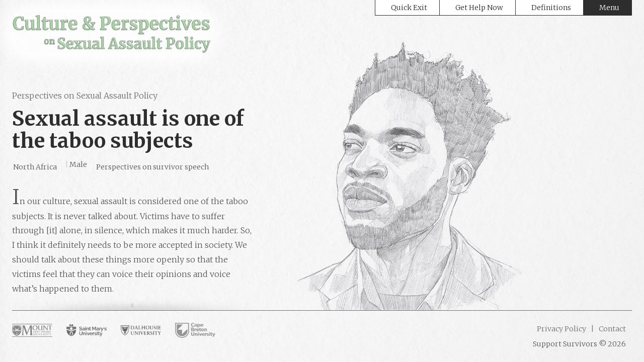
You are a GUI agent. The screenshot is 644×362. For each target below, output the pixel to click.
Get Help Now (479, 8)
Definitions (551, 8)
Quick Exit (409, 8)
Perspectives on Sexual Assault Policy (85, 96)
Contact (612, 329)
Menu (609, 8)
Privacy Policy (561, 329)
